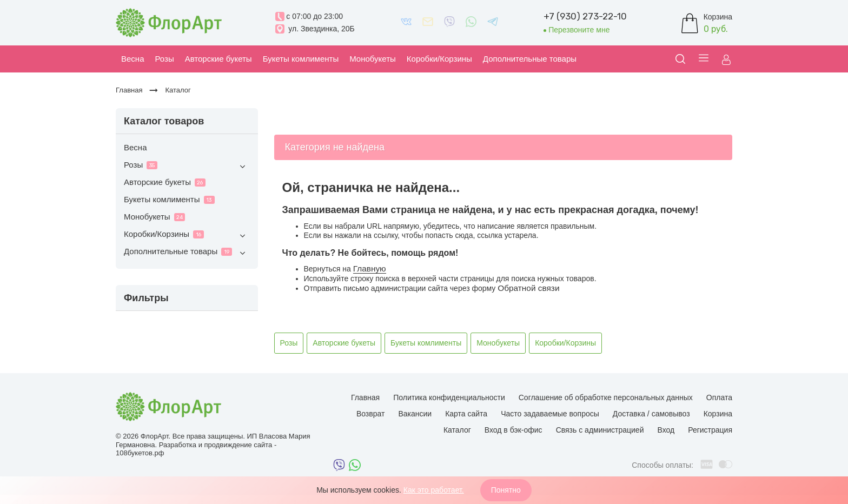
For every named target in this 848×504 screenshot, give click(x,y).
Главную (370, 268)
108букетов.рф (140, 453)
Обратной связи (528, 288)
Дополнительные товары (187, 253)
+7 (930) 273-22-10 (585, 16)
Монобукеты (154, 217)
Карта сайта (466, 414)
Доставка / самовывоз (651, 414)
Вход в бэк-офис (514, 430)
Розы (187, 166)
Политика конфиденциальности (449, 397)
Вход (666, 430)
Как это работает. (434, 490)
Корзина (718, 414)
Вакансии (415, 414)
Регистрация (710, 430)
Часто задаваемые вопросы (550, 414)
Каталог (457, 430)
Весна (135, 147)
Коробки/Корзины (187, 236)
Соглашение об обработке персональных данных (606, 397)
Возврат (371, 414)
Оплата (719, 397)
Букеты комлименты (169, 199)
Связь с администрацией (600, 430)
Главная (365, 397)
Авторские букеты (165, 182)
